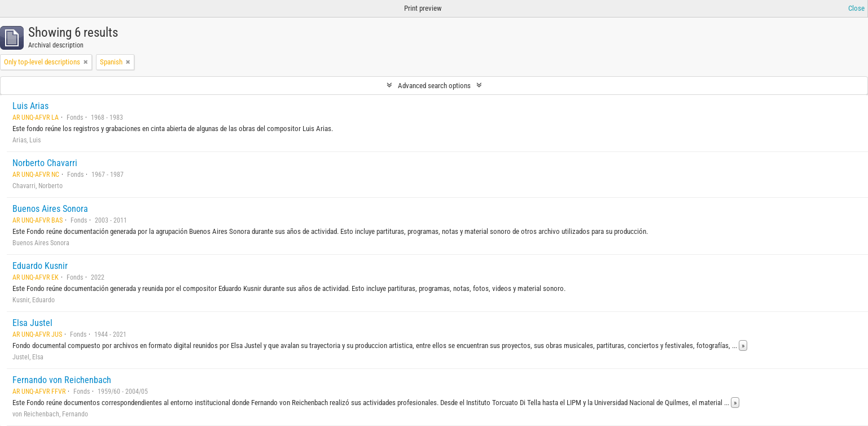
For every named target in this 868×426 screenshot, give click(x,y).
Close (856, 8)
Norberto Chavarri (45, 163)
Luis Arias (30, 106)
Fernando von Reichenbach (62, 380)
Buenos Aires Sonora (50, 209)
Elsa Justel (32, 323)
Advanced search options (434, 86)
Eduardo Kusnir (40, 266)
